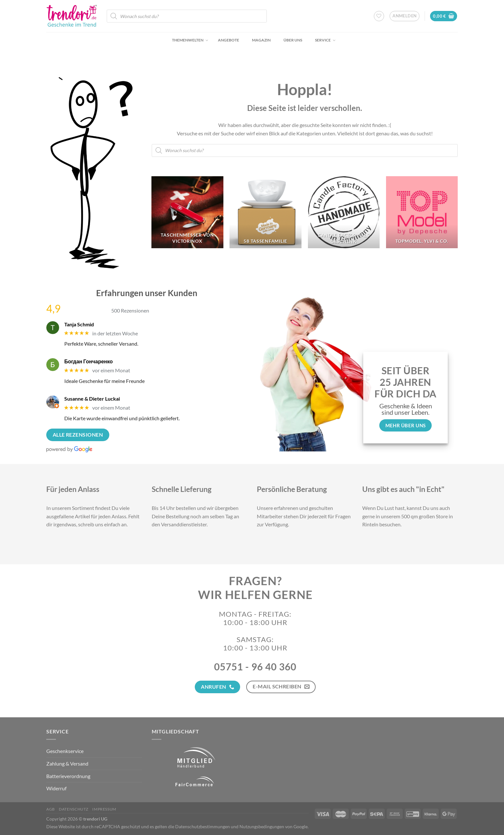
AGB (51, 809)
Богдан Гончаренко (89, 361)
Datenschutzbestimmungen (203, 826)
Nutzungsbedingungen (262, 826)
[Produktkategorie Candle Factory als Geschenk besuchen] (344, 212)
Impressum (104, 809)
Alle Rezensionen (78, 435)
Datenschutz (74, 809)
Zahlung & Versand (67, 763)
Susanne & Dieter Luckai (92, 399)
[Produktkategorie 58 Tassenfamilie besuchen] (265, 212)
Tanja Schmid (79, 324)
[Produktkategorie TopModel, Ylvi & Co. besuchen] (422, 212)
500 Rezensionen (130, 310)
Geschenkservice (65, 751)
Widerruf (56, 788)
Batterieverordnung (68, 776)
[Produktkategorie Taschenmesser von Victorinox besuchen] (187, 212)
